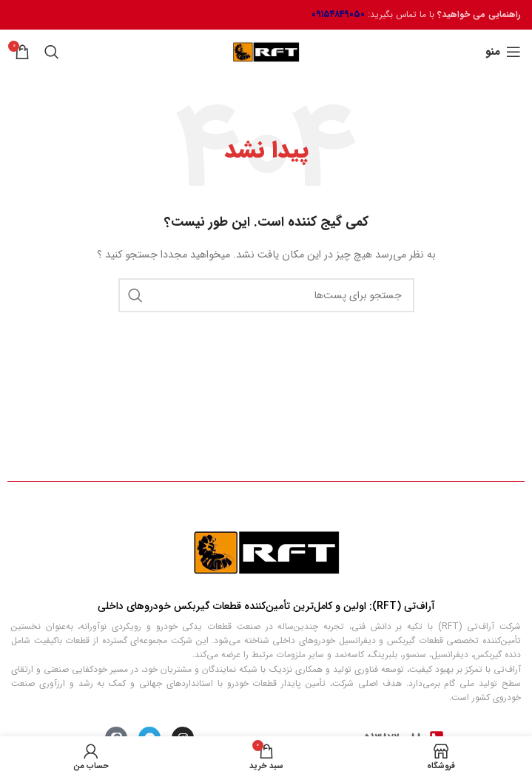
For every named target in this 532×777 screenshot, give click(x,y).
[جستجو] (52, 52)
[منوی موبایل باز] (503, 52)
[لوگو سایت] (266, 51)
